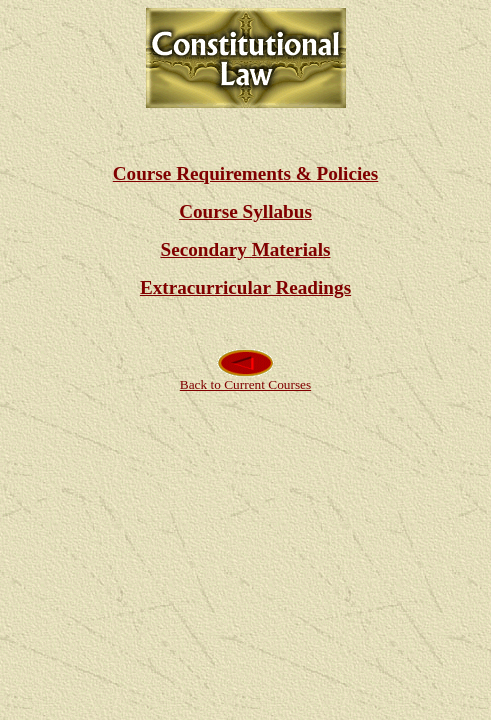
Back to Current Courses (245, 378)
